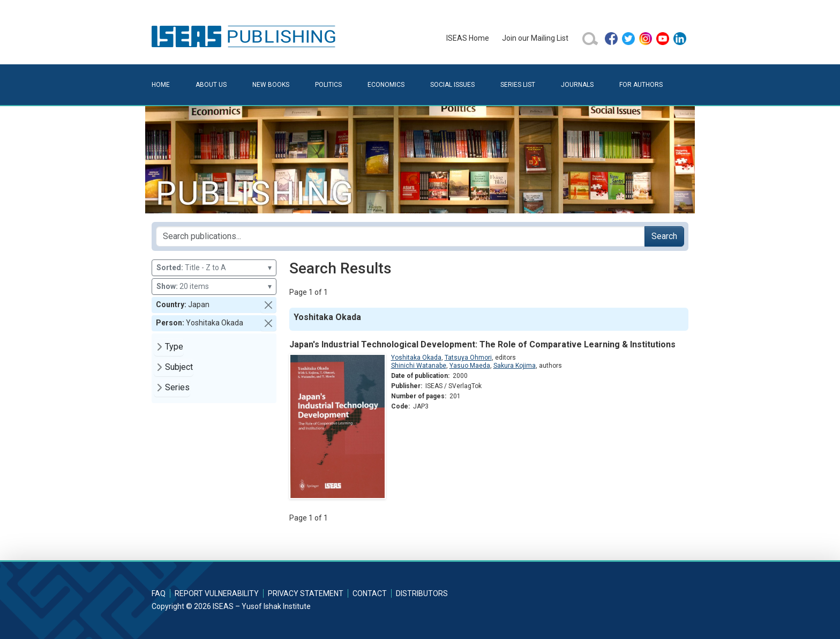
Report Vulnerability (217, 593)
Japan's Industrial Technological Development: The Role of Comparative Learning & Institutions (482, 344)
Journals (577, 85)
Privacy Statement (306, 593)
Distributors (422, 593)
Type (174, 347)
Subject (179, 367)
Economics (386, 85)
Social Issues (452, 85)
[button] (268, 305)
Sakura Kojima (515, 366)
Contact (370, 593)
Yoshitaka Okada (416, 358)
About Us (211, 85)
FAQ (159, 593)
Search (664, 236)
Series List (518, 85)
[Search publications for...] (400, 236)
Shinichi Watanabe (419, 366)
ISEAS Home (468, 38)
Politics (328, 85)
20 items (214, 287)
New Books (271, 85)
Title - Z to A (214, 268)
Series (177, 387)
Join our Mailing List (535, 38)
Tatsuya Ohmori (468, 358)
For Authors (641, 85)
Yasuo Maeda (470, 366)
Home (161, 85)
